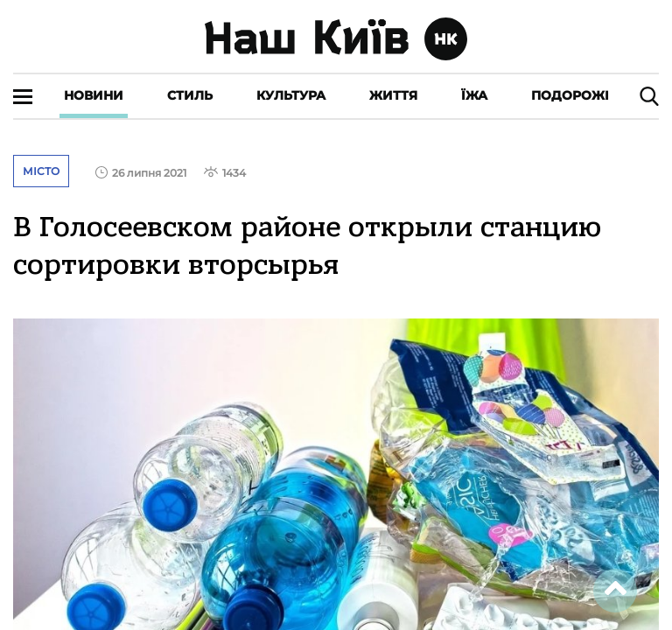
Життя (393, 95)
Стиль (190, 95)
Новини (94, 95)
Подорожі (570, 95)
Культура (291, 95)
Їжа (474, 95)
